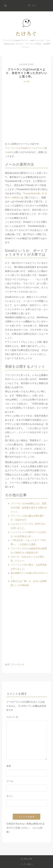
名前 (9, 766)
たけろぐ (27, 33)
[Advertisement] (26, 115)
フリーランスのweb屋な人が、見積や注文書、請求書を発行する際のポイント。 (29, 508)
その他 (26, 81)
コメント (12, 717)
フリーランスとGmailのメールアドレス (25, 148)
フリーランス (18, 665)
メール (10, 781)
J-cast (8, 152)
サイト (10, 796)
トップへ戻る (26, 864)
